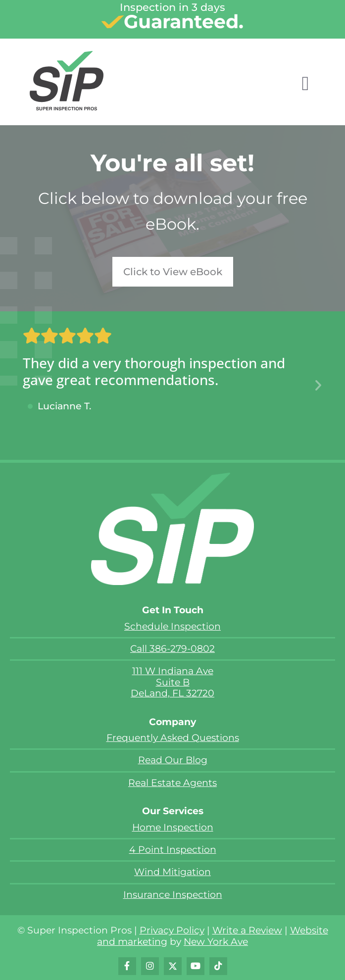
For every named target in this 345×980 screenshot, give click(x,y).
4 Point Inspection (173, 850)
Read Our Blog (173, 760)
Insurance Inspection (173, 895)
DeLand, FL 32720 (172, 693)
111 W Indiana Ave (173, 671)
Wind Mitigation (172, 872)
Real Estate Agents (172, 783)
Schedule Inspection (172, 626)
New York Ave (216, 942)
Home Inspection (173, 827)
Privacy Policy (172, 930)
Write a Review (247, 930)
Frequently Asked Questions (173, 738)
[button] (318, 386)
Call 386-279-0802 (172, 649)
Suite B (173, 682)
